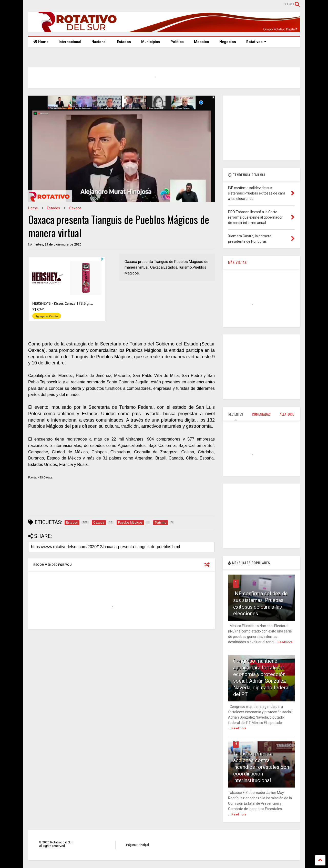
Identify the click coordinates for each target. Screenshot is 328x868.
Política (177, 42)
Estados (124, 42)
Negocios (228, 42)
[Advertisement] (121, 500)
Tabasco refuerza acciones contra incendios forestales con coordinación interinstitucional (261, 767)
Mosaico (202, 42)
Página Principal (137, 845)
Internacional (70, 42)
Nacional (99, 42)
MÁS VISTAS (237, 262)
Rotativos (256, 42)
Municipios (151, 42)
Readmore (285, 642)
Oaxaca (75, 208)
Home (41, 42)
